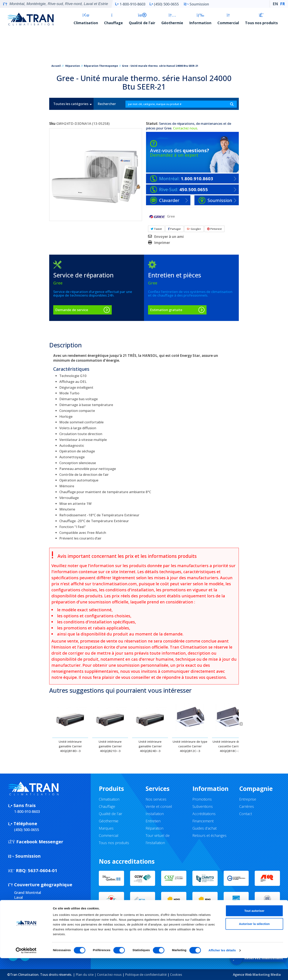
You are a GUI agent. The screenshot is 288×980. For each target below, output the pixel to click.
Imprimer (162, 243)
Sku (52, 124)
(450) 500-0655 (164, 4)
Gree (168, 128)
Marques (106, 828)
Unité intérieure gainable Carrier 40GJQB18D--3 (70, 746)
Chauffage (113, 19)
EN (275, 4)
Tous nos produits (261, 19)
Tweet (156, 229)
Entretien (153, 821)
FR (282, 4)
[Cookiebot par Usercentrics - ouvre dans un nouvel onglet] (26, 972)
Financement (203, 821)
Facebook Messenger (36, 841)
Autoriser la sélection (254, 946)
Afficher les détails (222, 972)
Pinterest (214, 229)
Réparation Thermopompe (101, 66)
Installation (155, 814)
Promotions (202, 799)
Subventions (203, 806)
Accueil (56, 66)
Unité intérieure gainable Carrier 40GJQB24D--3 (150, 746)
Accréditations (204, 814)
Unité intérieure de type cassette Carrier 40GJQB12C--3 (190, 746)
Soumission (196, 4)
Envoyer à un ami (169, 237)
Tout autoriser (254, 932)
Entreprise (248, 799)
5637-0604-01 (33, 870)
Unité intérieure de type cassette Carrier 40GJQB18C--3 (230, 746)
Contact (246, 814)
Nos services (156, 799)
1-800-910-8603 (130, 4)
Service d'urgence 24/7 (125, 920)
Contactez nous (185, 128)
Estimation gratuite (166, 310)
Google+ (194, 229)
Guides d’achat (205, 828)
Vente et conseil (159, 806)
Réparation (73, 66)
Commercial (228, 19)
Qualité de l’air (142, 19)
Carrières (247, 806)
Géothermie (172, 19)
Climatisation (86, 19)
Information (200, 19)
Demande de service (72, 310)
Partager (174, 229)
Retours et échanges (209, 835)
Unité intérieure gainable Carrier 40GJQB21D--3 (110, 746)
